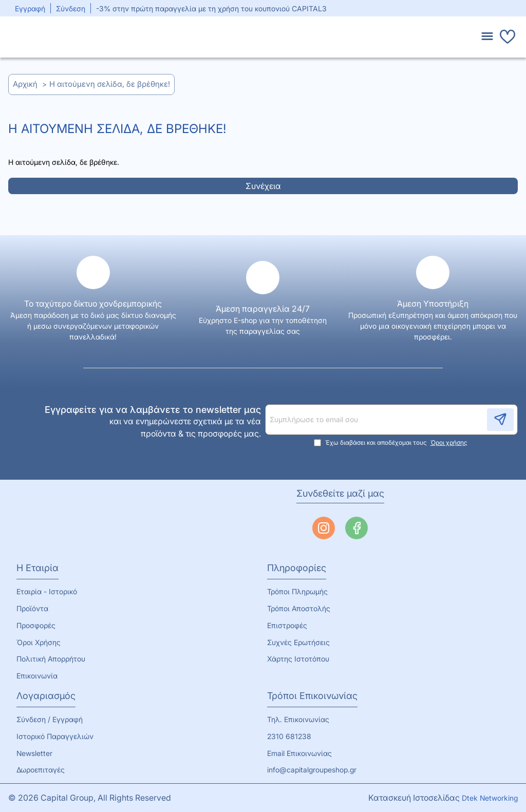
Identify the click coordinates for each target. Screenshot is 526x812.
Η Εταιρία (37, 568)
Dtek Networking (490, 798)
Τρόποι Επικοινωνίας (312, 696)
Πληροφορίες (297, 568)
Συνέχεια (263, 186)
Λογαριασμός (46, 696)
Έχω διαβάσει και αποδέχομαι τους (392, 443)
